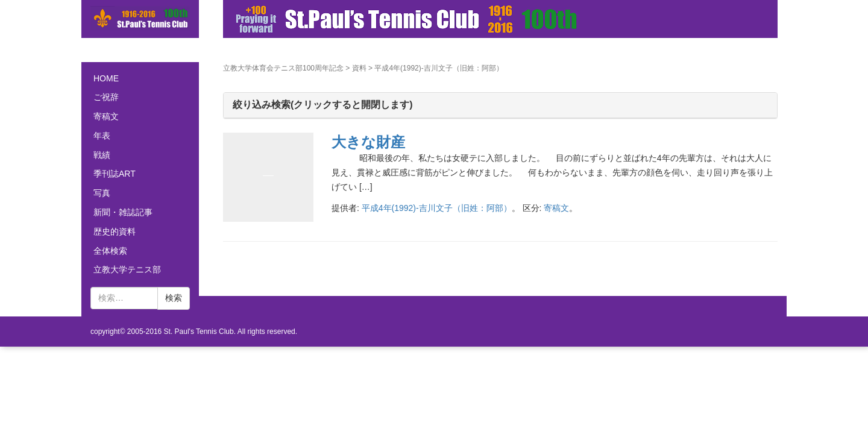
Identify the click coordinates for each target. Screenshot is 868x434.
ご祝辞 (106, 97)
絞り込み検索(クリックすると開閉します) (323, 105)
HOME (106, 78)
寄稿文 (556, 208)
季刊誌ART (115, 174)
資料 (359, 68)
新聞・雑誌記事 (123, 212)
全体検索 (110, 251)
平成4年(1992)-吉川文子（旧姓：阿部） (437, 208)
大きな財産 (368, 142)
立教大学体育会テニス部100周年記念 (283, 68)
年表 (102, 136)
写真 (102, 193)
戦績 (102, 155)
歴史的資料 (115, 231)
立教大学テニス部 (127, 269)
